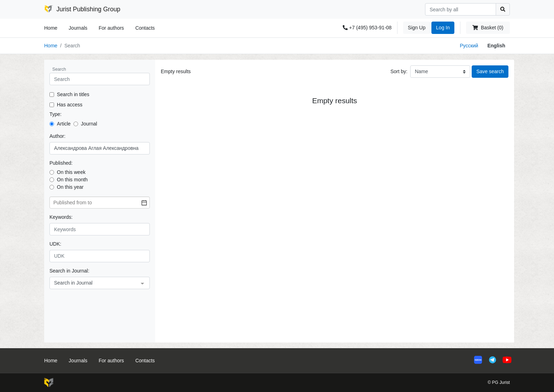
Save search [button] (490, 71)
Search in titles (73, 94)
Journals (78, 28)
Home (51, 28)
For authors (111, 28)
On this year (70, 187)
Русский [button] (469, 46)
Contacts (145, 28)
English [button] (496, 46)
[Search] (461, 9)
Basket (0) (488, 28)
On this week (71, 172)
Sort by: (399, 71)
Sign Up (417, 28)
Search (59, 69)
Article (64, 124)
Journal (89, 124)
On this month (72, 180)
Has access (70, 105)
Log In (443, 28)
